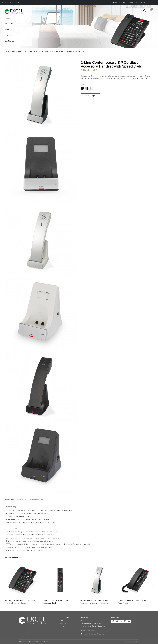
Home (7, 18)
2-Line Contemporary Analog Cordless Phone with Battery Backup (20, 602)
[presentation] (5, 585)
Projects (8, 35)
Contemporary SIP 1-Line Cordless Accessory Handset (56, 602)
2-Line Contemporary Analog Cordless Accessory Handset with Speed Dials (95, 602)
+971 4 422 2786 (119, 3)
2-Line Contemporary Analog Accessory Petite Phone (134, 602)
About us (9, 24)
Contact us (9, 41)
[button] (145, 11)
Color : (83, 85)
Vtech (13, 51)
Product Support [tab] (37, 499)
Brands (8, 30)
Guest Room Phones (25, 51)
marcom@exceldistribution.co (139, 3)
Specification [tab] (22, 499)
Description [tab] (9, 499)
